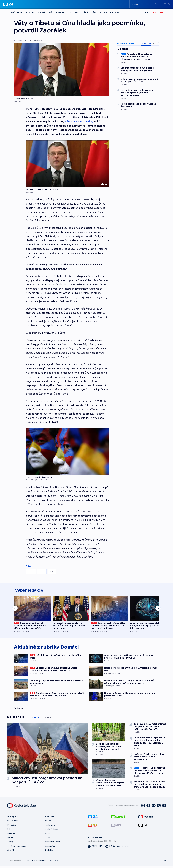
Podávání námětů (52, 843)
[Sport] (147, 12)
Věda (94, 12)
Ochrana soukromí (40, 862)
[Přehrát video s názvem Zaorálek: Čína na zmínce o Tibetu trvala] (67, 164)
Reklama (49, 822)
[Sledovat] (159, 12)
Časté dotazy (50, 847)
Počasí (85, 12)
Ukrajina (30, 12)
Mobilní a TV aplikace (16, 847)
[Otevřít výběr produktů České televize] (167, 4)
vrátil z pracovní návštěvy (79, 121)
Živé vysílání (12, 822)
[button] (67, 164)
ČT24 (52, 572)
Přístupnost (55, 862)
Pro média (49, 818)
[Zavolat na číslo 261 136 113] (95, 848)
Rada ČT (48, 835)
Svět (51, 12)
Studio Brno (50, 826)
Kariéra (48, 839)
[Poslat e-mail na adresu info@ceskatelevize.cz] (117, 848)
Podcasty (115, 12)
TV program (12, 818)
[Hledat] (157, 4)
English (26, 862)
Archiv (42, 572)
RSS (165, 862)
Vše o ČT (11, 852)
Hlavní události (16, 12)
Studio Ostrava (51, 831)
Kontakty (49, 852)
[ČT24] (8, 4)
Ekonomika (73, 12)
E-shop (10, 843)
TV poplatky (12, 826)
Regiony (60, 12)
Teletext (11, 831)
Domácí (41, 12)
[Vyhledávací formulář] (145, 4)
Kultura (103, 12)
